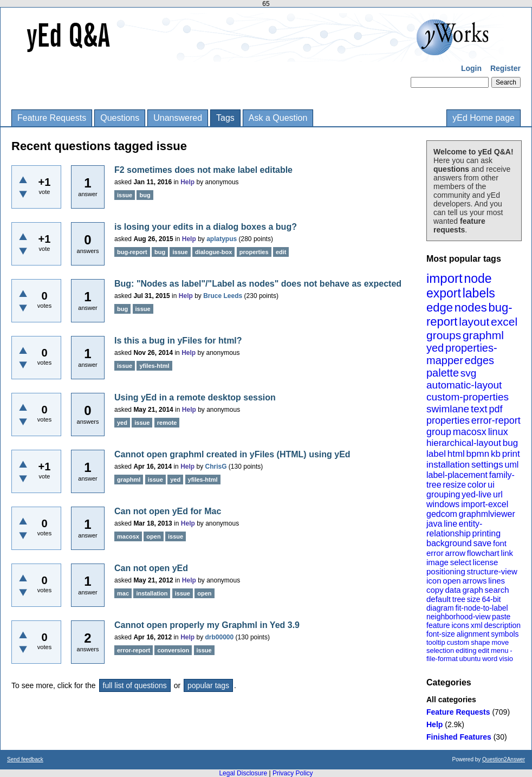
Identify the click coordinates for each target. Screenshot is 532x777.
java (434, 524)
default (439, 599)
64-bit (491, 599)
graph (472, 590)
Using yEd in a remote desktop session (195, 397)
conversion (173, 650)
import (445, 278)
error (435, 553)
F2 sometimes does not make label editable (203, 170)
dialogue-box (213, 252)
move (500, 642)
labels (479, 293)
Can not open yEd (151, 568)
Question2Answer (504, 759)
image (437, 562)
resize (454, 485)
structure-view (492, 571)
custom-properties (468, 397)
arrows (474, 581)
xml (477, 625)
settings (487, 465)
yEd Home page (484, 118)
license (486, 562)
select (461, 562)
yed (435, 348)
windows (443, 504)
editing (466, 650)
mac (123, 593)
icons (460, 625)
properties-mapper (462, 354)
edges (480, 360)
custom (458, 642)
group (439, 432)
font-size (441, 634)
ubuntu (470, 659)
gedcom (442, 514)
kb (496, 454)
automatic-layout (464, 385)
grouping (443, 494)
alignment (473, 634)
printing (486, 533)
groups (444, 335)
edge (440, 307)
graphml (483, 335)
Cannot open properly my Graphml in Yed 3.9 (207, 625)
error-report (496, 420)
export (444, 293)
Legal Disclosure (243, 773)
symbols (505, 634)
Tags (225, 118)
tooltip (436, 642)
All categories (451, 700)
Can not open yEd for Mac (168, 511)
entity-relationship (454, 529)
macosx (470, 432)
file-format (442, 659)
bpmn (478, 454)
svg (469, 373)
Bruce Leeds (223, 296)
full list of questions (135, 685)
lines (497, 581)
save (482, 543)
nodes (471, 307)
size (474, 599)
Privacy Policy (293, 773)
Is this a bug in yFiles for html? (178, 341)
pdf (495, 409)
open (452, 581)
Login (471, 68)
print (511, 454)
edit (484, 650)
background (449, 543)
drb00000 (220, 637)
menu (500, 650)
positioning (446, 571)
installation (448, 465)
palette (443, 373)
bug (510, 443)
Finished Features (459, 737)
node (478, 279)
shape (480, 642)
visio (506, 659)
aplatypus (222, 239)
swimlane (448, 409)
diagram (440, 608)
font (500, 543)
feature (438, 625)
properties (448, 420)
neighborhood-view (458, 617)
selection (440, 650)
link (507, 553)
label (436, 454)
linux (498, 432)
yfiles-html (154, 366)
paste (501, 617)
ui (491, 485)
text (479, 409)
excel (504, 322)
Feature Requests (52, 118)
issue (125, 195)
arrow (455, 553)
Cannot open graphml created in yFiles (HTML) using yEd (232, 454)
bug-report (132, 252)
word (490, 659)
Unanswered (178, 118)
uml (511, 465)
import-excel (485, 504)
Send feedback (25, 759)
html (456, 454)
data (453, 590)
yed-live (476, 494)
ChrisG (216, 467)
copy (435, 590)
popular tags (208, 685)
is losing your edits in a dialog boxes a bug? (206, 227)
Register (505, 68)
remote (167, 423)
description (502, 625)
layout (474, 322)
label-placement (457, 475)
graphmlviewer (487, 514)
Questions (120, 118)
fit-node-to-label (481, 608)
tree (459, 599)
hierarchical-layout (464, 443)
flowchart (483, 553)
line (450, 524)
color (477, 485)
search (497, 590)
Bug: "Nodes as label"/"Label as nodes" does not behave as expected (258, 284)
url (498, 494)
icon (434, 581)
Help (434, 724)
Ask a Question (278, 118)
